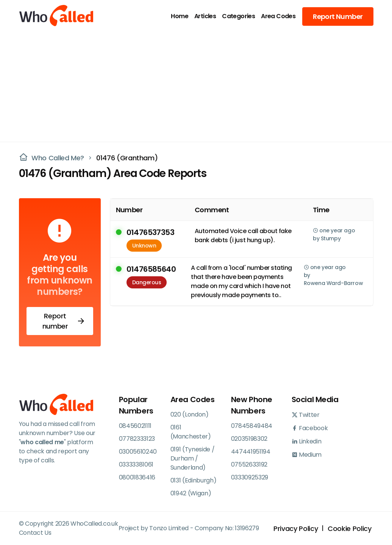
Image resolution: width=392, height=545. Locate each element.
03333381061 (136, 464)
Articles (205, 16)
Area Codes (278, 16)
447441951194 (251, 452)
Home (180, 16)
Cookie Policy (349, 529)
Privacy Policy (296, 529)
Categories (238, 16)
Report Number (338, 16)
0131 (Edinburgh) (194, 480)
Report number (64, 321)
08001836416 (137, 477)
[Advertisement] (191, 86)
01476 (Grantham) (127, 158)
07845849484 (252, 426)
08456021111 (135, 426)
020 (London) (190, 414)
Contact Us (35, 533)
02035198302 (249, 439)
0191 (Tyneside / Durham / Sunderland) (193, 458)
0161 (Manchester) (191, 432)
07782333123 (137, 439)
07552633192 (249, 464)
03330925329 (250, 477)
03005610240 (138, 452)
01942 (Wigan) (191, 493)
